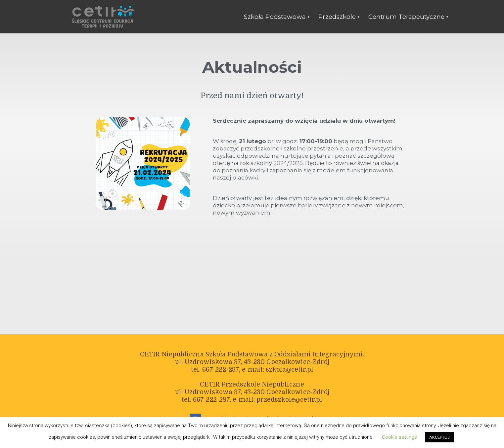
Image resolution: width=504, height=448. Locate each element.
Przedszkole (337, 17)
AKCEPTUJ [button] (439, 437)
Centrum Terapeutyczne (406, 17)
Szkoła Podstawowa (275, 17)
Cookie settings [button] (399, 437)
